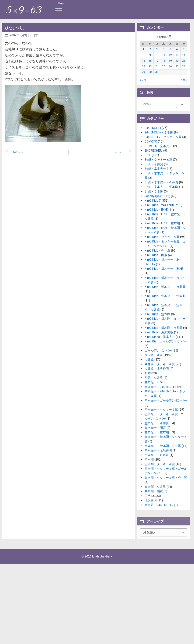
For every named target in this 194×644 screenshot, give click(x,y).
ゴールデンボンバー (158, 378)
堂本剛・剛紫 (154, 519)
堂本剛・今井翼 (155, 514)
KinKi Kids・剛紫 (156, 282)
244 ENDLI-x (153, 155)
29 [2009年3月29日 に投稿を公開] (143, 76)
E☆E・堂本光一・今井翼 (161, 210)
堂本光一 (151, 410)
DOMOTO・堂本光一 (158, 173)
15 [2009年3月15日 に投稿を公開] (143, 65)
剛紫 (148, 400)
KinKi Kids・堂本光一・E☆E (164, 296)
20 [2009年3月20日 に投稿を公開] (177, 65)
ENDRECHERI (154, 178)
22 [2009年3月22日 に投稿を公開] (143, 71)
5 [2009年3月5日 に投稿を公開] (170, 54)
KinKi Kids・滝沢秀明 (159, 360)
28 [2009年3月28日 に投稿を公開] (184, 71)
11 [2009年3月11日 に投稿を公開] (163, 60)
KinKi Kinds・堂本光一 (160, 364)
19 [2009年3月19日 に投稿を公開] (170, 65)
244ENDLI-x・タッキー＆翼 (163, 164)
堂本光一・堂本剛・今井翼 (163, 473)
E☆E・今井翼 (154, 191)
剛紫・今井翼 (154, 405)
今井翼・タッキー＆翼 (160, 391)
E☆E (148, 182)
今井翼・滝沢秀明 (157, 396)
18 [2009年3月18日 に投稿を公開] (163, 65)
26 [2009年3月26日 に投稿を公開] (170, 71)
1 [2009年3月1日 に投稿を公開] (143, 54)
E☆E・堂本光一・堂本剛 (161, 214)
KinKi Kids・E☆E (156, 237)
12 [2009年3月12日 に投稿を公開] (170, 60)
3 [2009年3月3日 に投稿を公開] (157, 54)
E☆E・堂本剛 (154, 219)
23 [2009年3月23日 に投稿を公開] (150, 71)
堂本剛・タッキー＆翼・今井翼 (166, 505)
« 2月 (143, 84)
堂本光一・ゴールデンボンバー (166, 428)
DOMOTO (151, 169)
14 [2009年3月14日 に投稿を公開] (184, 60)
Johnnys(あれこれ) (157, 223)
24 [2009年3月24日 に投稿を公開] (157, 71)
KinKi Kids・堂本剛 (157, 341)
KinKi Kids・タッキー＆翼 (162, 264)
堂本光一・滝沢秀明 (158, 478)
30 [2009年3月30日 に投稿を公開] (150, 76)
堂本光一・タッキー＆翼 (161, 437)
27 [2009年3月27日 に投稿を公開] (177, 71)
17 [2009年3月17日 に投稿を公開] (157, 65)
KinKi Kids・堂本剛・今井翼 (163, 355)
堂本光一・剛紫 (155, 455)
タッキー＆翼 (154, 382)
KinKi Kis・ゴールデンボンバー (166, 369)
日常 (35, 35)
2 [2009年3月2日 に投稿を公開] (150, 54)
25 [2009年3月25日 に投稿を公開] (163, 71)
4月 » (184, 84)
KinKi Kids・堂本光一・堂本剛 (165, 323)
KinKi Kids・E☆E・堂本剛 (162, 251)
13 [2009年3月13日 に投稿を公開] (177, 60)
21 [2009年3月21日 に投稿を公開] (184, 65)
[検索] (182, 105)
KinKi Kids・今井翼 (157, 278)
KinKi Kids (151, 228)
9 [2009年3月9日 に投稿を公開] (150, 60)
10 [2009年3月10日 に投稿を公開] (157, 60)
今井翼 (149, 387)
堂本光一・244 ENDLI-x (160, 414)
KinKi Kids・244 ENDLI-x (161, 232)
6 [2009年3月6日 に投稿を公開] (177, 54)
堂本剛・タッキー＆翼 (160, 491)
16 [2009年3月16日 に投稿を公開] (150, 65)
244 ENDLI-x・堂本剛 (159, 160)
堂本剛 (149, 487)
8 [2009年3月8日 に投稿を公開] (143, 60)
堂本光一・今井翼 (157, 450)
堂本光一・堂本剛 (157, 460)
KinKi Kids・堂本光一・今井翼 (165, 314)
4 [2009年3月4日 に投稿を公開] (163, 54)
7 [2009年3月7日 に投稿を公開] (184, 54)
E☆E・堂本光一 (155, 196)
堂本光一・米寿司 (157, 482)
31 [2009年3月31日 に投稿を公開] (157, 76)
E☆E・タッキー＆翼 (158, 187)
